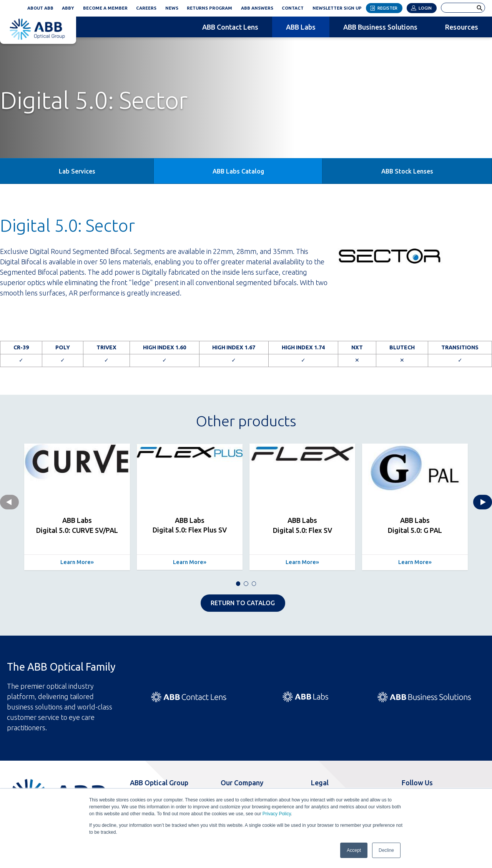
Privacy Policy (277, 814)
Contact (293, 8)
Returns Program (209, 8)
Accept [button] (354, 850)
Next (483, 502)
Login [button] (425, 8)
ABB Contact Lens (230, 27)
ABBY (70, 7)
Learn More (76, 562)
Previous (9, 502)
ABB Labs (301, 27)
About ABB (40, 8)
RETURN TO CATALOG (243, 603)
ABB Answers (257, 8)
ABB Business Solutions (380, 27)
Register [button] (387, 8)
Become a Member (105, 8)
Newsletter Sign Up (339, 7)
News (172, 8)
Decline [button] (386, 850)
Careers (146, 8)
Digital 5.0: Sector (67, 225)
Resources (462, 27)
